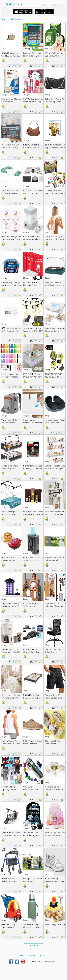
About (23, 955)
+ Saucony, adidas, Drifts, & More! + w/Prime (12, 331)
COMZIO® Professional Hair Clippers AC (31, 790)
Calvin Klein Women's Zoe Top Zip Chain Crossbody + (54, 102)
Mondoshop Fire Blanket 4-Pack (30, 284)
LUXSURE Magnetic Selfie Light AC (31, 605)
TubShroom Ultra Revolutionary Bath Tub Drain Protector (32, 835)
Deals (45, 5)
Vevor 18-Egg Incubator (55, 924)
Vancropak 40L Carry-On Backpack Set (11, 421)
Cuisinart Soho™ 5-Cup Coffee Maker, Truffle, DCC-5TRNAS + (11, 652)
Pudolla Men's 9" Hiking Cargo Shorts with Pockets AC (54, 698)
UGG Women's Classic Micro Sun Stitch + (33, 742)
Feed (43, 955)
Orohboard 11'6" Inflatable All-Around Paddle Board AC (54, 606)
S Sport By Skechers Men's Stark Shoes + (55, 881)
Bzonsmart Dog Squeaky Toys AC (9, 788)
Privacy (33, 955)
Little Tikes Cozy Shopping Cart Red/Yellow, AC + (10, 927)
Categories (57, 5)
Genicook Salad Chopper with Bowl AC (55, 788)
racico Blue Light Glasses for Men (9, 513)
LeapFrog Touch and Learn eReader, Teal (32, 54)
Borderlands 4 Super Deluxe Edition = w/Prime (55, 148)
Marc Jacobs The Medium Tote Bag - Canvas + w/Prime (11, 56)
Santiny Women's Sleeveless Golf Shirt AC (11, 744)
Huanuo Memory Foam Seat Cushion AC (55, 421)
